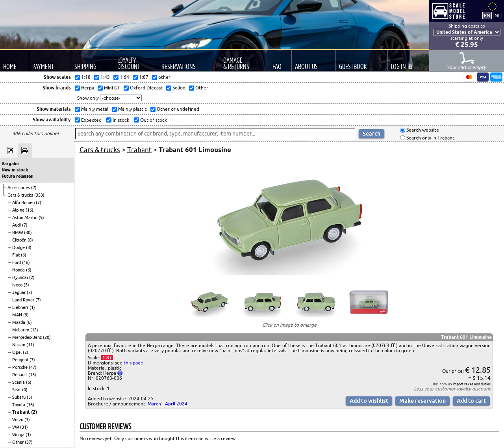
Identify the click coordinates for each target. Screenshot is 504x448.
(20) (47, 337)
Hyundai (21, 277)
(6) (24, 255)
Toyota (19, 405)
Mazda (19, 322)
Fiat (17, 255)
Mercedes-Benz (28, 337)
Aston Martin (25, 217)
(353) (39, 195)
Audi (17, 225)
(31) (24, 427)
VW (16, 427)
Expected (91, 120)
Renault (20, 375)
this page (133, 363)
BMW (18, 232)
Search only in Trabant (430, 138)
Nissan (19, 345)
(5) (30, 397)
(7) (39, 203)
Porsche (20, 367)
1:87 (107, 358)
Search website (422, 130)
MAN (18, 315)
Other (19, 442)
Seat (17, 390)
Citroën (20, 240)
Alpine (19, 210)
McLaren (21, 330)
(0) (25, 390)
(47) (33, 367)
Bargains (10, 164)
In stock (120, 120)
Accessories (19, 188)
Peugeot (21, 360)
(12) (34, 330)
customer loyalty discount (463, 389)
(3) (29, 247)
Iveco (18, 285)
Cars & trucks (21, 195)
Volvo (18, 420)
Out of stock (153, 120)
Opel (18, 352)
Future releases (17, 176)
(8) (30, 240)
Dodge (19, 247)
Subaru (19, 397)
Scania (19, 382)
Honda (19, 270)
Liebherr (21, 307)
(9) (41, 217)
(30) (28, 232)
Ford (17, 262)
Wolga (19, 435)
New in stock (15, 170)
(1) (32, 307)
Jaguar (19, 292)
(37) (29, 442)
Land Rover (24, 300)
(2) (34, 188)
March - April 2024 (168, 404)
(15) (32, 375)
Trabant (22, 412)
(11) (30, 345)
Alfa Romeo (24, 203)
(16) (30, 210)
